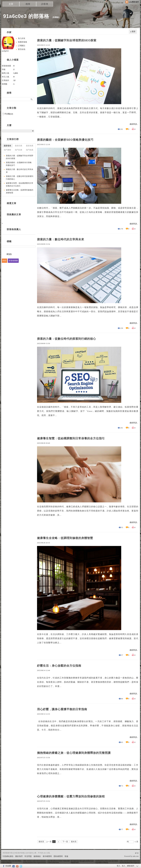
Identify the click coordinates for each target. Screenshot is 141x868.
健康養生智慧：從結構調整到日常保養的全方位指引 (71, 438)
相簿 (28, 4)
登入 (119, 866)
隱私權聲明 (58, 856)
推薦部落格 (23, 42)
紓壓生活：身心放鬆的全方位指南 (59, 666)
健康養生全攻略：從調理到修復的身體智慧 (65, 538)
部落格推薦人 (14, 229)
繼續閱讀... (134, 124)
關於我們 (19, 856)
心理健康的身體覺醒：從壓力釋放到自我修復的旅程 (71, 796)
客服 (66, 856)
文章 (11, 4)
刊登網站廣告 (8, 856)
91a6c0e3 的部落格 (26, 16)
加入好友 (22, 38)
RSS (5, 261)
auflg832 (5, 51)
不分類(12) (9, 114)
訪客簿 (45, 4)
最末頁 (74, 842)
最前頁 (41, 842)
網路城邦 (131, 866)
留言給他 (22, 49)
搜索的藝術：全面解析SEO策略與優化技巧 (65, 140)
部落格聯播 (13, 261)
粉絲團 (8, 866)
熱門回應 (19, 150)
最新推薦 (30, 146)
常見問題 (28, 856)
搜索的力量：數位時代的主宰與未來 (61, 239)
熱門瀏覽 (7, 150)
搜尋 (32, 99)
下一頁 (65, 842)
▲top (137, 853)
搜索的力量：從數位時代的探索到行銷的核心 (67, 339)
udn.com (136, 856)
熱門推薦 (30, 150)
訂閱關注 (22, 46)
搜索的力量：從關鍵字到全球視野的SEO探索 (67, 40)
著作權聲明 (47, 856)
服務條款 (37, 856)
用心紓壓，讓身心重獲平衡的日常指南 (62, 709)
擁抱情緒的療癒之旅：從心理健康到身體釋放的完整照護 (74, 753)
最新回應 (19, 146)
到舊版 (56, 17)
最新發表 (7, 146)
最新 (134, 31)
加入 (124, 866)
